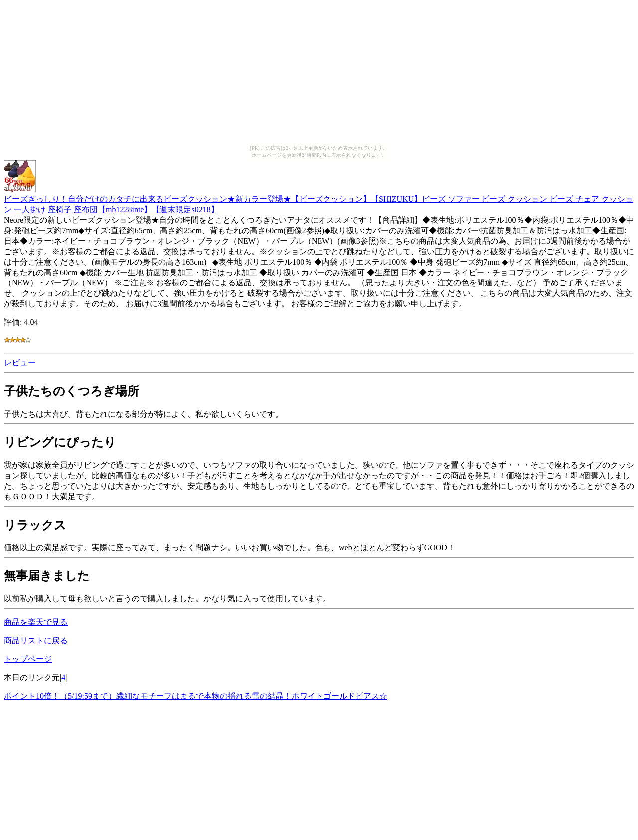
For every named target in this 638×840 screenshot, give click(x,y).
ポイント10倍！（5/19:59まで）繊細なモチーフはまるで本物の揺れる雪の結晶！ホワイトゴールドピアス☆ (196, 696)
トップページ (28, 659)
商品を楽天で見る (36, 622)
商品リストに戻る (36, 640)
